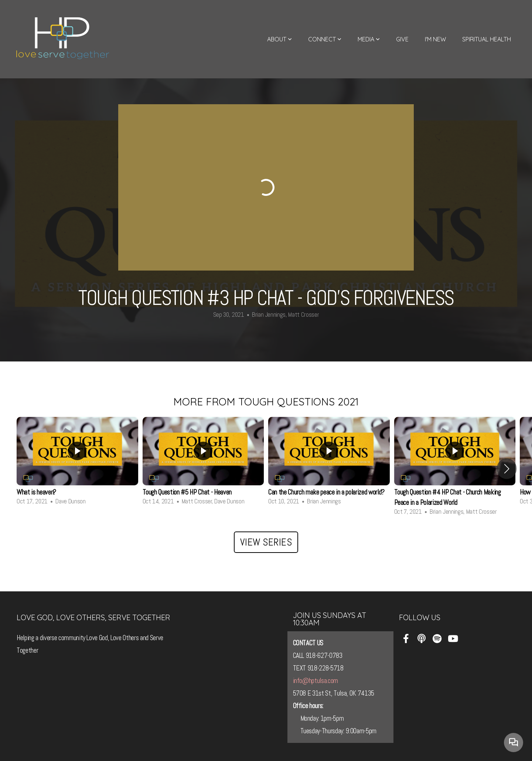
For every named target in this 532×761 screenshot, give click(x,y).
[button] (507, 469)
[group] (77, 463)
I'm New (435, 39)
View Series (266, 542)
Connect (325, 39)
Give (402, 39)
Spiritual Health (487, 39)
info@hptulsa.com (316, 681)
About (279, 39)
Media (369, 39)
